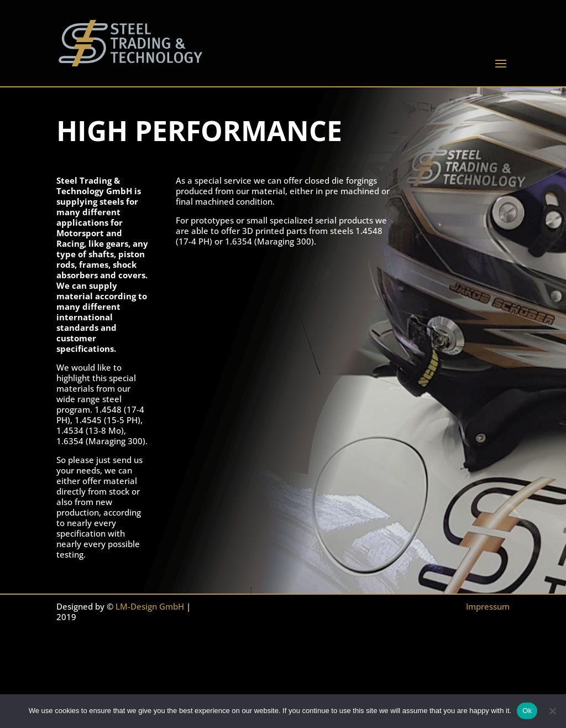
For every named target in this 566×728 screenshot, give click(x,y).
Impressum (488, 606)
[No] (552, 711)
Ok (527, 711)
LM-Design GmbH (150, 606)
